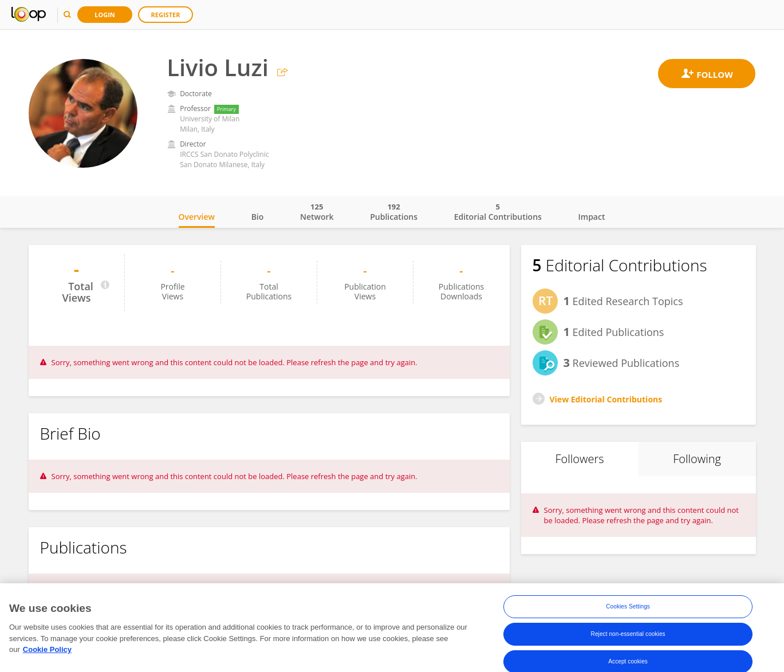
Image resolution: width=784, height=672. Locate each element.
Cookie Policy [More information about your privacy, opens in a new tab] (47, 653)
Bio (258, 217)
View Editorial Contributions (606, 399)
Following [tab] (697, 459)
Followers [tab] (579, 459)
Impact (592, 217)
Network (317, 212)
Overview (197, 217)
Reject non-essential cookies (628, 637)
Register (166, 15)
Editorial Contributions (498, 212)
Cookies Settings (628, 610)
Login (105, 15)
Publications (394, 212)
